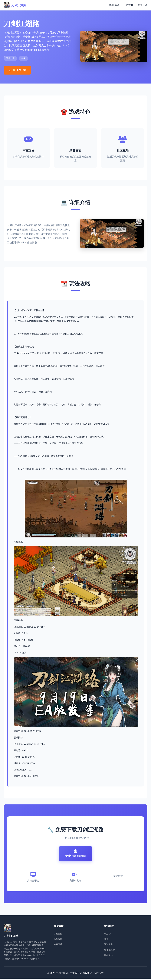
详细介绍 (114, 5)
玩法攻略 (128, 5)
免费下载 (143, 5)
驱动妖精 (108, 956)
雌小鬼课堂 (109, 951)
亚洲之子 (108, 946)
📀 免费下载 (17, 70)
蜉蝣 (106, 940)
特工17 (108, 935)
